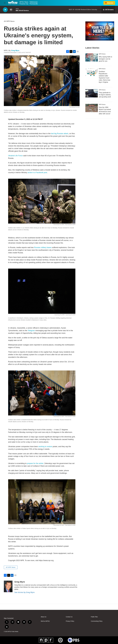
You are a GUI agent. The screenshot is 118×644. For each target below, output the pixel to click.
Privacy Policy (70, 621)
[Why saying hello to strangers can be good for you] (92, 57)
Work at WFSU (45, 621)
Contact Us (69, 617)
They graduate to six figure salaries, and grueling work (105, 95)
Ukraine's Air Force (15, 156)
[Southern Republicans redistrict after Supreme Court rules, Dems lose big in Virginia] (92, 72)
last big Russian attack (60, 134)
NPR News (102, 54)
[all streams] (108, 10)
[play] (5, 10)
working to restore (45, 447)
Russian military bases (43, 247)
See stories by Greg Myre (24, 592)
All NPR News (9, 21)
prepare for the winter (35, 463)
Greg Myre (15, 51)
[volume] (11, 10)
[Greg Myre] (8, 586)
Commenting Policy (97, 621)
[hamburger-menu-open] (5, 3)
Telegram (31, 331)
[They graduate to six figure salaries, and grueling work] (92, 93)
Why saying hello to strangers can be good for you (105, 59)
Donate (110, 3)
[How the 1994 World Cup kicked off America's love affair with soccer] (92, 108)
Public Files (94, 617)
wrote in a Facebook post (37, 173)
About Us (44, 617)
